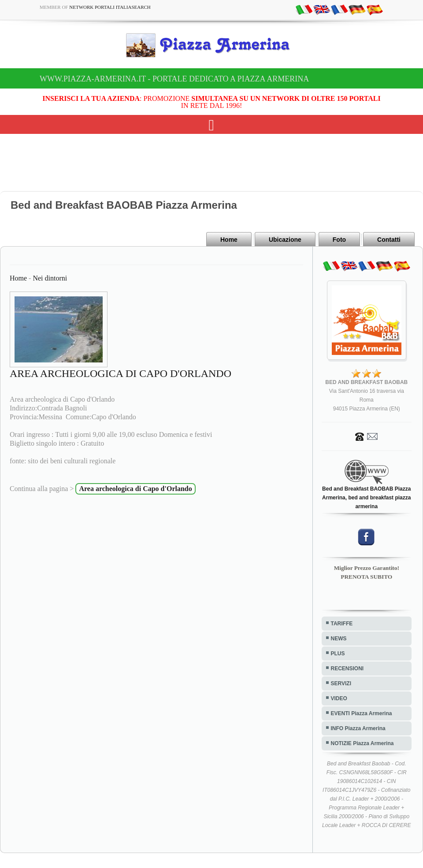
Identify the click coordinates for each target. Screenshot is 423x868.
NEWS (339, 639)
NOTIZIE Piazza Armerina (362, 743)
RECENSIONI (347, 669)
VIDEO (339, 698)
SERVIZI (341, 683)
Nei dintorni (50, 278)
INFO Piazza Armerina (358, 728)
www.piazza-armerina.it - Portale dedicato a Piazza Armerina (174, 79)
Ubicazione (285, 240)
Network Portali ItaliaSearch (110, 7)
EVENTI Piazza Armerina (362, 713)
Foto (339, 240)
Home (229, 240)
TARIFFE (342, 624)
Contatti (389, 240)
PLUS (338, 654)
